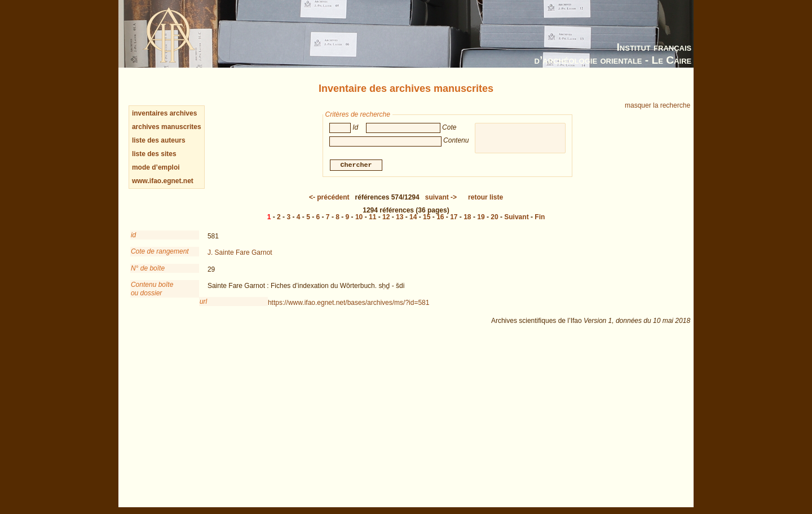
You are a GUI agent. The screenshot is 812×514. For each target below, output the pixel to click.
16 (440, 217)
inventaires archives (164, 113)
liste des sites (154, 154)
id (133, 235)
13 (400, 217)
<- (329, 197)
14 (413, 217)
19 (481, 217)
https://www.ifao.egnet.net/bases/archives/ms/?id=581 (349, 303)
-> (441, 197)
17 (454, 217)
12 (386, 217)
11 (372, 217)
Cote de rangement (160, 251)
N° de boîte (148, 268)
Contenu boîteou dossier (152, 289)
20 (494, 217)
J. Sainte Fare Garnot (240, 252)
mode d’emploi (156, 167)
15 (427, 217)
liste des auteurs (159, 140)
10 (359, 217)
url (203, 302)
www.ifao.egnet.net (163, 181)
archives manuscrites (167, 127)
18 (467, 217)
